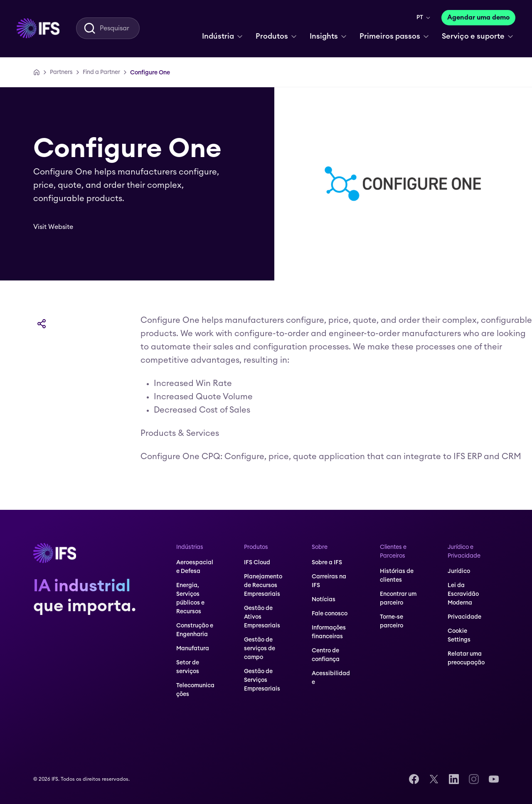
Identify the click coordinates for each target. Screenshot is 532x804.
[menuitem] (38, 28)
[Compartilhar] (42, 324)
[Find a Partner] (101, 72)
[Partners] (61, 72)
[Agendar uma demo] (478, 18)
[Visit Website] (59, 227)
